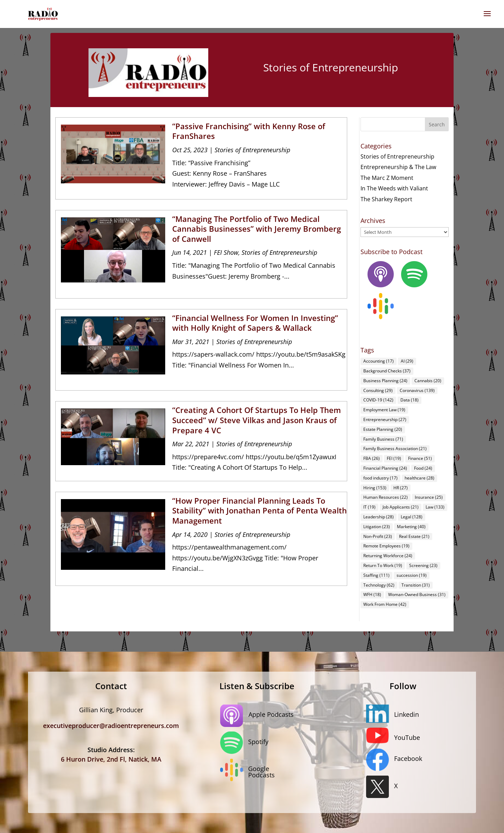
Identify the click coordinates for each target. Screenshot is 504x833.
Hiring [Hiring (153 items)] (375, 488)
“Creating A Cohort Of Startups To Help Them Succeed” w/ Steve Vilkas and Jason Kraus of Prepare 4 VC (257, 420)
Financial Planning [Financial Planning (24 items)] (385, 468)
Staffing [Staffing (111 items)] (376, 575)
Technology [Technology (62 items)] (379, 585)
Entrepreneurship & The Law (398, 167)
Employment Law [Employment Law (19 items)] (384, 410)
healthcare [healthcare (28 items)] (419, 478)
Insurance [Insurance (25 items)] (429, 497)
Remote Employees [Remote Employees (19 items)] (386, 546)
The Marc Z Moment (387, 178)
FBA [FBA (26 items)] (372, 458)
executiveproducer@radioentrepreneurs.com (111, 726)
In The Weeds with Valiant (394, 188)
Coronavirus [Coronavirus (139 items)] (417, 390)
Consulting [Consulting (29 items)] (378, 390)
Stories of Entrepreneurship (252, 150)
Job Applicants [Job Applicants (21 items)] (401, 507)
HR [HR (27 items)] (401, 488)
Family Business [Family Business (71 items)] (383, 439)
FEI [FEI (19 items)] (394, 458)
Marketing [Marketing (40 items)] (411, 527)
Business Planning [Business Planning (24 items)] (385, 381)
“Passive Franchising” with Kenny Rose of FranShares (249, 131)
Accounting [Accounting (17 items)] (379, 361)
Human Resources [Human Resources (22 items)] (386, 497)
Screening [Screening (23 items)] (423, 565)
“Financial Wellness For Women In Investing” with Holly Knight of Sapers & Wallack (255, 323)
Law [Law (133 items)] (435, 507)
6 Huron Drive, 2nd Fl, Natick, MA (111, 759)
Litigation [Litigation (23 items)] (377, 527)
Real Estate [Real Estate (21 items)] (414, 536)
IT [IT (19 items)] (369, 507)
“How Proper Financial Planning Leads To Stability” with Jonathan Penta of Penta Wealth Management (260, 510)
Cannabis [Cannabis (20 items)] (428, 381)
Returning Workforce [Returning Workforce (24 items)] (388, 556)
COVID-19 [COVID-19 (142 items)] (378, 400)
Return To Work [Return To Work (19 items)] (383, 565)
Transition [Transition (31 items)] (416, 585)
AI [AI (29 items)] (407, 361)
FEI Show (226, 252)
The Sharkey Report (386, 199)
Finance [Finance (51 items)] (420, 458)
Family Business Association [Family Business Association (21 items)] (395, 449)
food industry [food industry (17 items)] (380, 478)
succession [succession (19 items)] (412, 575)
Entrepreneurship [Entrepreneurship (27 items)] (385, 419)
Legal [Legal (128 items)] (412, 517)
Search (437, 124)
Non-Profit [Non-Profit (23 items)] (378, 536)
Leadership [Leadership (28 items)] (379, 517)
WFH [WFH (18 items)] (372, 594)
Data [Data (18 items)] (409, 400)
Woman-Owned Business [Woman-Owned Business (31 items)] (417, 594)
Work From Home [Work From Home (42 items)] (385, 604)
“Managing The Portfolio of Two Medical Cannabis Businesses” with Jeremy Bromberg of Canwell (257, 229)
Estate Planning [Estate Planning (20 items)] (383, 429)
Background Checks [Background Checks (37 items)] (387, 371)
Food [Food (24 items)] (423, 468)
